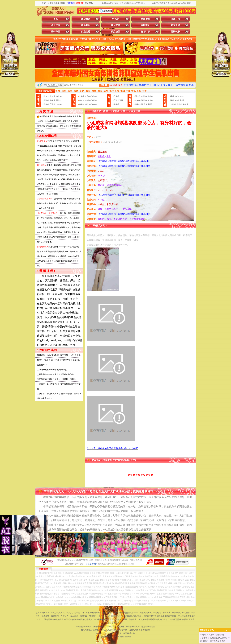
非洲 (182, 100)
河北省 (59, 96)
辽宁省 (53, 104)
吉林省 (46, 104)
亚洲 (172, 100)
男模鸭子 (175, 32)
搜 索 (104, 85)
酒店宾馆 (175, 19)
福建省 (82, 100)
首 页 (56, 19)
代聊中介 (145, 25)
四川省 (144, 96)
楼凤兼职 (86, 25)
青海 (145, 104)
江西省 (94, 100)
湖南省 (82, 104)
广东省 (116, 96)
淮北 (125, 111)
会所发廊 (56, 25)
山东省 (59, 104)
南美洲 (186, 104)
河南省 (94, 104)
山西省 (46, 100)
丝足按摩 (116, 25)
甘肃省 (150, 100)
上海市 (82, 96)
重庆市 (138, 96)
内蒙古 (53, 100)
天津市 (53, 96)
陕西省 (144, 100)
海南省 (116, 104)
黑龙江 (59, 100)
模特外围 (56, 32)
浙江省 (94, 96)
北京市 (46, 96)
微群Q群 (145, 32)
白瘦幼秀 (86, 32)
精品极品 (116, 32)
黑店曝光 (86, 19)
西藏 (137, 104)
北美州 (179, 104)
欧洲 (177, 100)
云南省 (138, 100)
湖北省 (88, 104)
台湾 (182, 96)
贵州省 (150, 96)
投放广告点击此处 (116, 609)
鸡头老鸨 (175, 25)
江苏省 (88, 96)
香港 (172, 96)
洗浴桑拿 (145, 19)
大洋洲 (173, 104)
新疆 (150, 104)
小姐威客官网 (91, 564)
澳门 (177, 96)
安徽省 (88, 100)
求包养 (116, 19)
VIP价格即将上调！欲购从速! (212, 635)
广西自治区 (118, 100)
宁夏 (141, 104)
